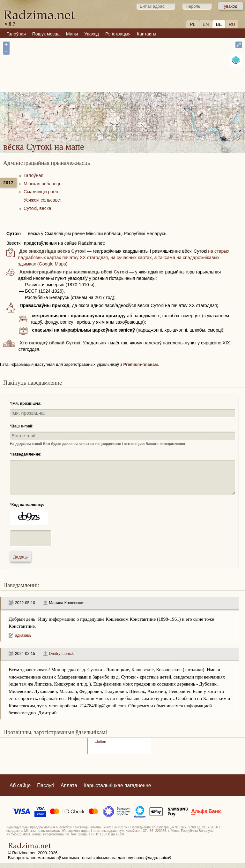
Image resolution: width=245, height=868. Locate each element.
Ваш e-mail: (22, 426)
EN (206, 24)
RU (232, 24)
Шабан (100, 741)
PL (193, 24)
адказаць (23, 635)
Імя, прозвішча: (27, 403)
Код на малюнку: (28, 505)
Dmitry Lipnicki (62, 654)
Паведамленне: (26, 454)
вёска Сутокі (141, 103)
